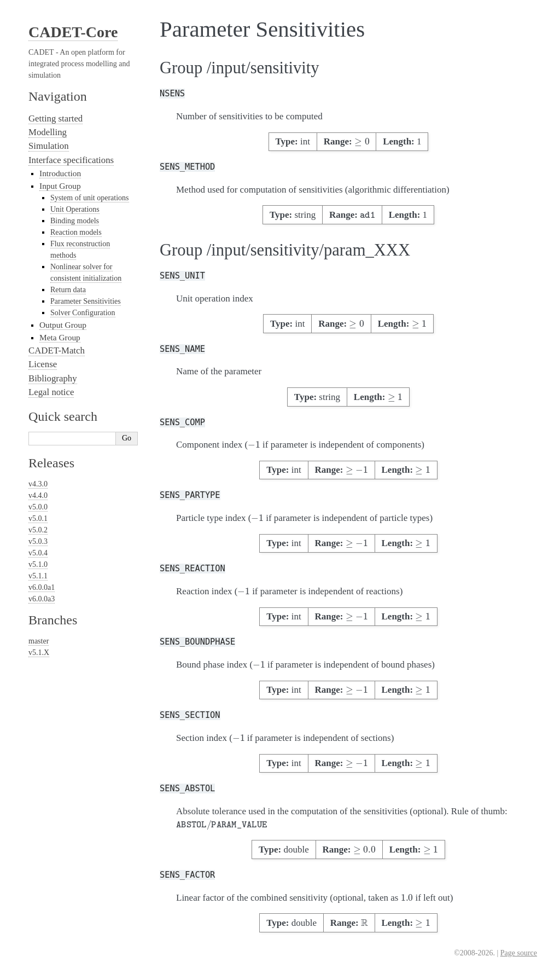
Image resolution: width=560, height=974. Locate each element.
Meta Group (60, 337)
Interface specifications (71, 160)
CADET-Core (73, 32)
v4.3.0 (38, 484)
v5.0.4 (38, 553)
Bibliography (53, 378)
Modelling (48, 132)
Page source (519, 953)
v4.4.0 (38, 495)
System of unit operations (90, 198)
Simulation (49, 146)
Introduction (60, 173)
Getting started (56, 118)
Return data (68, 290)
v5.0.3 (38, 541)
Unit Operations (75, 209)
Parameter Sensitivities (86, 301)
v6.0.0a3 (42, 599)
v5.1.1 (38, 576)
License (43, 364)
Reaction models (76, 232)
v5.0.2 (38, 530)
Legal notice (51, 392)
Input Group (60, 186)
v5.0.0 (38, 507)
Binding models (75, 221)
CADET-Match (57, 350)
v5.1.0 (38, 564)
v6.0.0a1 (42, 587)
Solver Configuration (83, 313)
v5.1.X (39, 653)
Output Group (63, 325)
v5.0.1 (38, 518)
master (39, 641)
